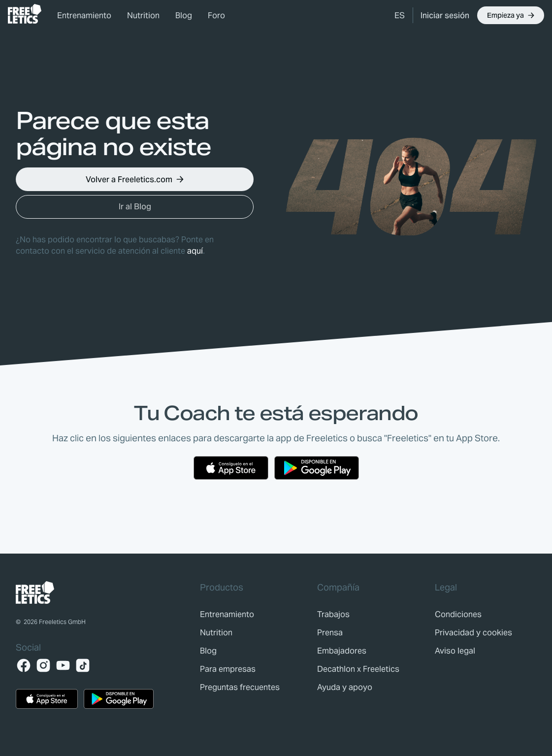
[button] (400, 15)
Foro (216, 16)
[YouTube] (63, 665)
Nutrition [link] (143, 16)
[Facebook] (24, 665)
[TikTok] (83, 665)
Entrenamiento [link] (84, 16)
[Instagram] (43, 665)
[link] (25, 14)
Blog (184, 16)
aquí (195, 251)
